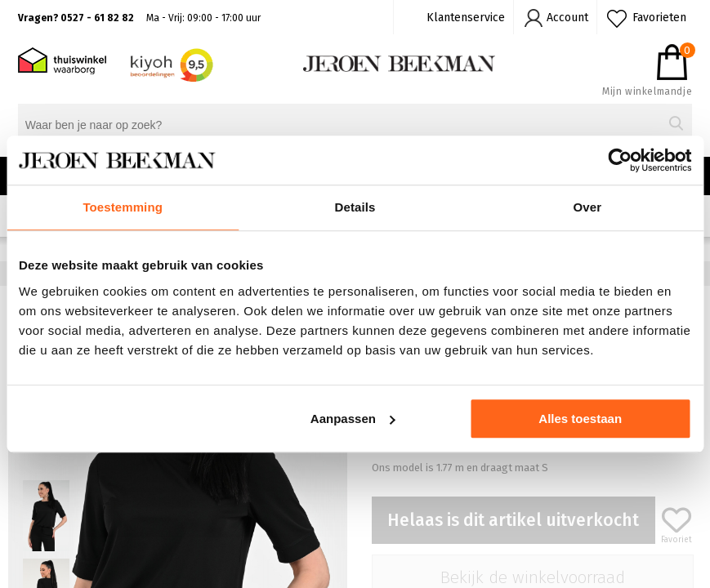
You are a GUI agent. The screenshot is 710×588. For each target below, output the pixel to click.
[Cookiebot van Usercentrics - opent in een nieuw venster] (620, 160)
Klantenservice (466, 18)
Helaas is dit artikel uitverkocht (513, 520)
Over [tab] (588, 207)
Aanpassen (353, 419)
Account (567, 18)
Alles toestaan (580, 419)
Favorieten (659, 18)
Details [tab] (355, 207)
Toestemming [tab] (123, 207)
